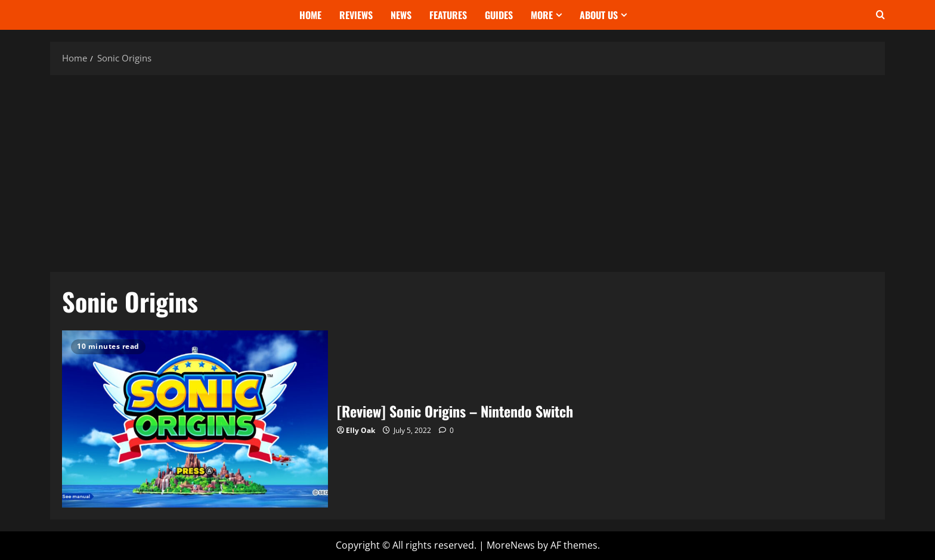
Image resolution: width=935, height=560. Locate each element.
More (542, 15)
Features (448, 15)
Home (310, 15)
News (401, 15)
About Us (599, 15)
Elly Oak (360, 430)
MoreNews (511, 545)
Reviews (356, 15)
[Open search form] (880, 15)
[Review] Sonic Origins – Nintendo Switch (195, 419)
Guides (499, 15)
